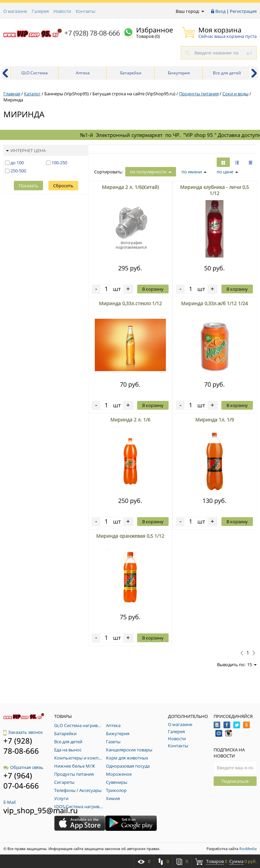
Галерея (40, 11)
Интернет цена (26, 150)
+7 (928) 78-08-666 (92, 33)
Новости (62, 11)
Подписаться (235, 781)
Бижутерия (179, 73)
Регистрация (243, 11)
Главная (12, 94)
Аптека (83, 73)
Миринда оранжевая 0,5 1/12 (130, 536)
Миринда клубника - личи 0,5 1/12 (214, 190)
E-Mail (9, 802)
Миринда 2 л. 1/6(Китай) (130, 187)
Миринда (13, 100)
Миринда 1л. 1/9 (215, 420)
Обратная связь (23, 767)
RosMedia (248, 849)
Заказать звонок (23, 732)
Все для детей (227, 73)
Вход (220, 11)
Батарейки (131, 73)
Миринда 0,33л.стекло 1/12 (130, 303)
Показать (28, 186)
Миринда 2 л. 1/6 (130, 420)
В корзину (153, 289)
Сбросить (63, 186)
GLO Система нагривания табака (35, 75)
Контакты (85, 11)
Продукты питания (199, 94)
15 (252, 665)
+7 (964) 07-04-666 (21, 780)
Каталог (32, 94)
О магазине (15, 11)
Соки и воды (235, 94)
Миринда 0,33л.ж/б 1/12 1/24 (214, 303)
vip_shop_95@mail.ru (41, 810)
